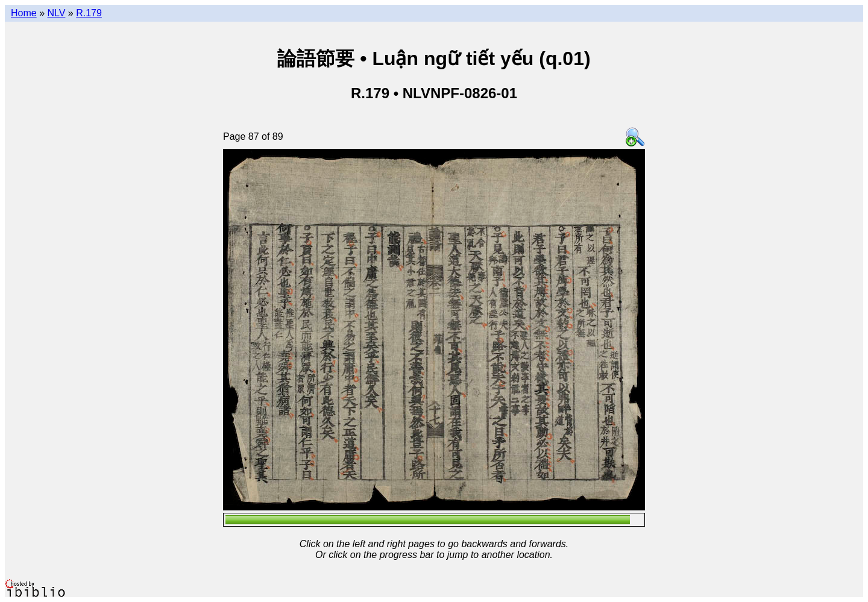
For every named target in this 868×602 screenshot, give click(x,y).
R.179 (89, 13)
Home (24, 13)
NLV (56, 13)
